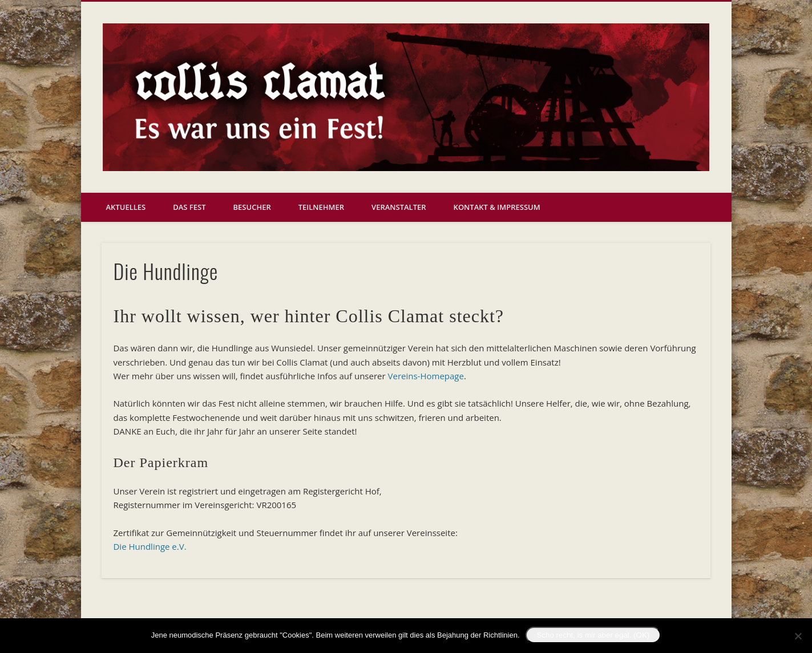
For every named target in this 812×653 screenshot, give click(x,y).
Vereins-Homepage (426, 376)
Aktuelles (126, 207)
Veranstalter (399, 207)
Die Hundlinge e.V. (150, 546)
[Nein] (798, 636)
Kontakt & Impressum (497, 207)
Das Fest (189, 207)
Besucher (252, 207)
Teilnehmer (321, 207)
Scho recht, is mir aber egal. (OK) (593, 635)
